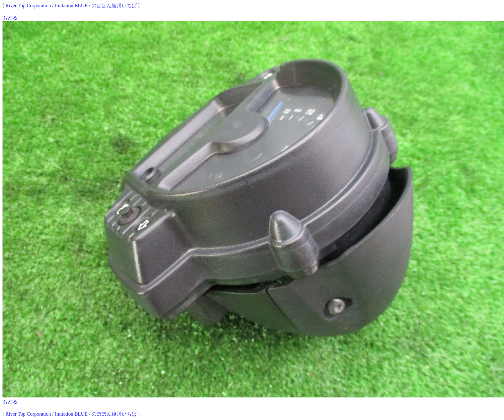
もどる (10, 18)
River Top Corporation (28, 5)
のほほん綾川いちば (114, 5)
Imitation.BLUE (71, 5)
